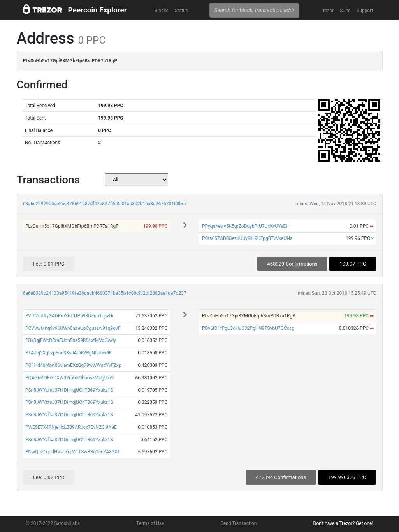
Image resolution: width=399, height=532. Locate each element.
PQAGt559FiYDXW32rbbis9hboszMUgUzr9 (69, 378)
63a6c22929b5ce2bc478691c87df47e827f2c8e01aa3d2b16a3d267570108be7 (105, 204)
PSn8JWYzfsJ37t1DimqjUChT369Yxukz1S (69, 390)
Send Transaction (239, 523)
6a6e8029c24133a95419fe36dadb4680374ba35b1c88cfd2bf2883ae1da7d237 (105, 293)
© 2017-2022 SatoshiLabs (53, 523)
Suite (345, 11)
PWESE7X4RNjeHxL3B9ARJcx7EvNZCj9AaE (71, 427)
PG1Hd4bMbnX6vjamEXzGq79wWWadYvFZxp (73, 365)
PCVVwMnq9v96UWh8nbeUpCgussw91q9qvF (73, 328)
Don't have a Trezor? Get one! (343, 523)
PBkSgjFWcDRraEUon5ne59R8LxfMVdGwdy (71, 340)
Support (365, 11)
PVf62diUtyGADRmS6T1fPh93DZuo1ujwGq (70, 316)
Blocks (162, 11)
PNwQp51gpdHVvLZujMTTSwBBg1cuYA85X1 (73, 452)
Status (181, 11)
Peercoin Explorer (98, 10)
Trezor (327, 11)
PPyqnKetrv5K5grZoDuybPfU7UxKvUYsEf (245, 226)
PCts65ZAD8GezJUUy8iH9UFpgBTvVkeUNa (247, 238)
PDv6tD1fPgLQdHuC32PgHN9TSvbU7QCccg (248, 328)
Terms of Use (150, 523)
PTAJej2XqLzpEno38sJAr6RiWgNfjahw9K (69, 353)
